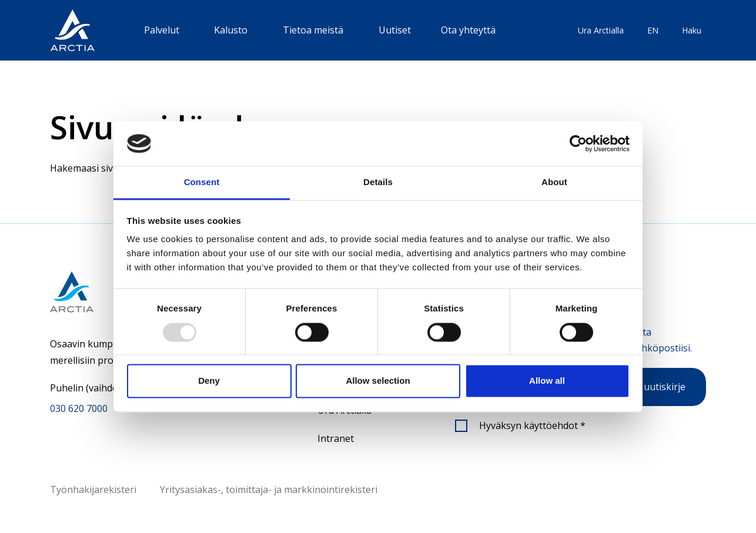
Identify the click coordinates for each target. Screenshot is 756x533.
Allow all (547, 381)
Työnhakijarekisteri (93, 490)
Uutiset (395, 30)
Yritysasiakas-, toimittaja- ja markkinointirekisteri (269, 490)
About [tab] (554, 182)
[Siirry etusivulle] (105, 292)
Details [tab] (378, 182)
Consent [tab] (202, 182)
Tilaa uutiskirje (653, 387)
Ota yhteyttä (468, 30)
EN (653, 30)
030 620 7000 (79, 408)
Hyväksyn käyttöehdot (532, 425)
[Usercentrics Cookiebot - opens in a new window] (578, 143)
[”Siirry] (72, 30)
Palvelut (162, 30)
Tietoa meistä (313, 30)
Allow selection (378, 381)
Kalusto (231, 30)
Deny (209, 381)
